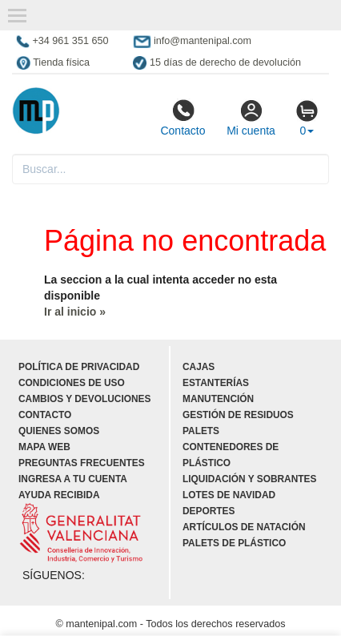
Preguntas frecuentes (82, 463)
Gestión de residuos (238, 415)
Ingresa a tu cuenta (73, 479)
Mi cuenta (251, 118)
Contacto (183, 118)
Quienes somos (59, 431)
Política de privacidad (79, 367)
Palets (201, 431)
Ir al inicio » (75, 312)
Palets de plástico (234, 543)
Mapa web (44, 447)
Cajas (199, 367)
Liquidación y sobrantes (249, 479)
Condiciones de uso (72, 383)
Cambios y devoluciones (84, 399)
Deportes (209, 511)
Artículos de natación (244, 527)
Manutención (218, 399)
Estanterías (216, 383)
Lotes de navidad (229, 495)
